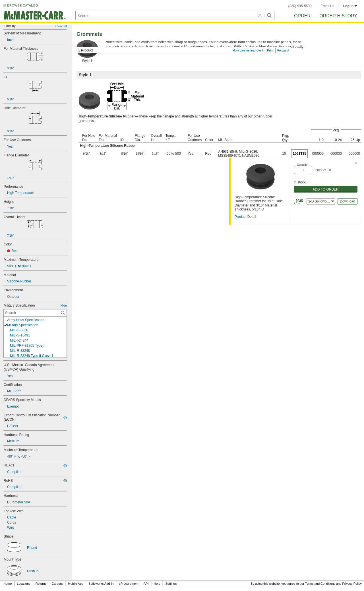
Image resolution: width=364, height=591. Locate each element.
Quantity (302, 165)
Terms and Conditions (320, 584)
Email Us (327, 6)
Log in (350, 6)
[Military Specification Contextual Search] (35, 313)
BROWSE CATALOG (22, 5)
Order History (338, 16)
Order (302, 16)
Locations (24, 584)
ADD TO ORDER (326, 189)
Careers (57, 584)
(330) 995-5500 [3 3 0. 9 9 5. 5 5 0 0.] (300, 6)
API (146, 584)
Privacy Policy (352, 584)
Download (347, 201)
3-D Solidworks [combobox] (321, 201)
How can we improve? (248, 50)
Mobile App (76, 584)
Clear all (61, 26)
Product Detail (245, 217)
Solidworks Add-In (101, 584)
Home (8, 584)
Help (157, 584)
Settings (171, 584)
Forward (283, 50)
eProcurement (129, 584)
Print (270, 50)
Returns (41, 584)
